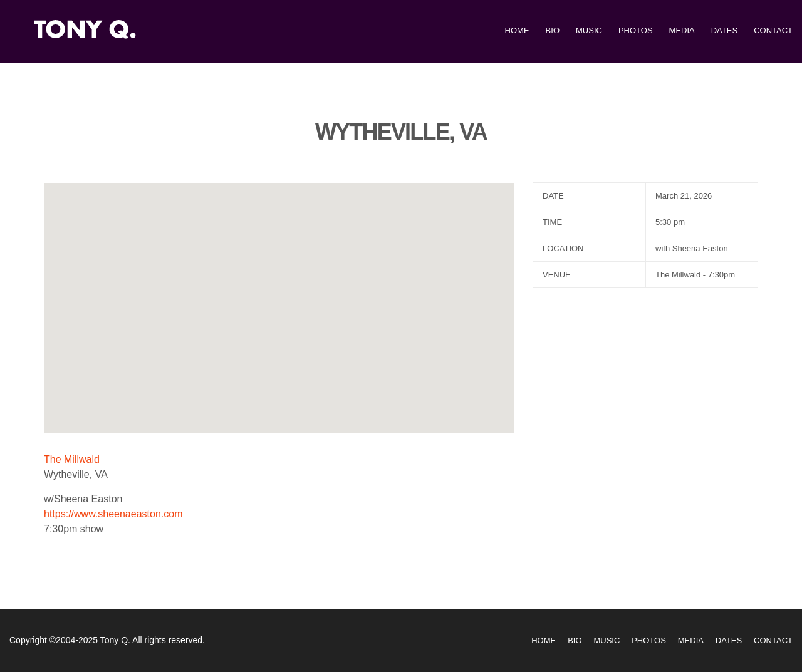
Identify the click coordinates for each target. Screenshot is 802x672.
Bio (553, 30)
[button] (279, 297)
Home (517, 30)
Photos (636, 30)
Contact (773, 30)
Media (682, 30)
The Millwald (72, 459)
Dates (724, 30)
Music (589, 30)
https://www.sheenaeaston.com (113, 514)
